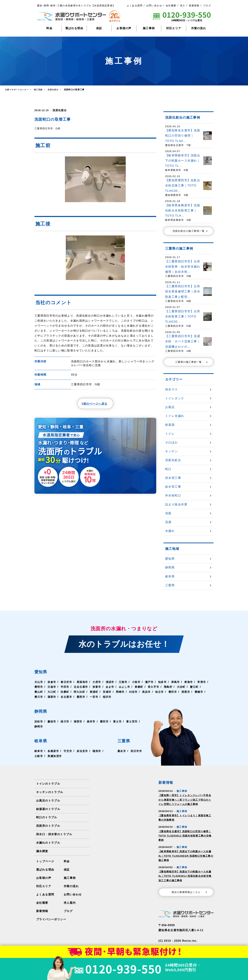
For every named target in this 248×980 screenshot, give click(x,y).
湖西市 (80, 721)
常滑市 (39, 687)
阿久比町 (94, 692)
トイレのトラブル (48, 784)
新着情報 (194, 6)
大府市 (99, 682)
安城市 (123, 692)
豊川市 (53, 697)
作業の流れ (199, 28)
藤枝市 (53, 721)
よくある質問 (135, 6)
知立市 (177, 692)
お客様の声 (124, 28)
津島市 (180, 682)
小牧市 (140, 682)
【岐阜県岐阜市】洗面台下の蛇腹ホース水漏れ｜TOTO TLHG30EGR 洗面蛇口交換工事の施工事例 (186, 856)
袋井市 (93, 721)
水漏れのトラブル (48, 843)
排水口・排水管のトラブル (54, 834)
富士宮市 (40, 726)
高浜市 (164, 692)
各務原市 (54, 751)
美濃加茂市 (56, 756)
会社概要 (171, 6)
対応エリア (174, 28)
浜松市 (39, 721)
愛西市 (96, 697)
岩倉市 (53, 682)
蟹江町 (39, 692)
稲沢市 (123, 697)
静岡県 (43, 711)
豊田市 (191, 692)
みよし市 (141, 687)
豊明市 (53, 687)
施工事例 (149, 28)
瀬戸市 (153, 682)
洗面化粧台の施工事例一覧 (190, 231)
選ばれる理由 (74, 28)
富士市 (120, 721)
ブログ (207, 6)
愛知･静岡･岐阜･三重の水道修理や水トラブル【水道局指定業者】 (76, 6)
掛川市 (66, 721)
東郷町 (156, 687)
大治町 (200, 687)
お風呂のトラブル (48, 801)
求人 (183, 6)
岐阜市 (39, 751)
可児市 (69, 751)
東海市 (194, 682)
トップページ (45, 861)
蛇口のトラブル (47, 817)
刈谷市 (150, 692)
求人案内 (70, 903)
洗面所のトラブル (48, 826)
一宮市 (110, 697)
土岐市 (39, 756)
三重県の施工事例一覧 (192, 362)
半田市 (80, 687)
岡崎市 (137, 692)
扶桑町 (80, 692)
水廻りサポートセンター (18, 90)
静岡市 (55, 726)
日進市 (66, 687)
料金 (49, 28)
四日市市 (136, 751)
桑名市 (121, 751)
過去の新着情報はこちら (190, 892)
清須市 (112, 682)
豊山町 (53, 692)
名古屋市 (81, 697)
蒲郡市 (66, 697)
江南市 (126, 682)
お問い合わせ (154, 6)
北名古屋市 (96, 687)
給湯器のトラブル (48, 809)
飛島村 (186, 687)
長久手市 (171, 687)
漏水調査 (42, 851)
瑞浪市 (99, 751)
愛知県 (43, 671)
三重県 (125, 740)
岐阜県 (43, 740)
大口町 (66, 692)
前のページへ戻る (87, 404)
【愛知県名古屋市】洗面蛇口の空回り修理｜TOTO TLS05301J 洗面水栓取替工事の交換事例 (185, 836)
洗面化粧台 (59, 110)
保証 (99, 28)
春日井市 (67, 682)
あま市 (126, 687)
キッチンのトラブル (50, 792)
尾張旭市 (84, 682)
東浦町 (110, 692)
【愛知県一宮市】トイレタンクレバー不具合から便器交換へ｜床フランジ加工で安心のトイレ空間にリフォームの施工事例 (185, 800)
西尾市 (204, 692)
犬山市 (39, 682)
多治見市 (84, 751)
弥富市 (112, 687)
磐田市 (107, 721)
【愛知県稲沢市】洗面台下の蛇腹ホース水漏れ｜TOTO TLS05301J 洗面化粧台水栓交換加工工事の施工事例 (185, 876)
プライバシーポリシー (51, 919)
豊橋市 (39, 697)
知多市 (167, 682)
